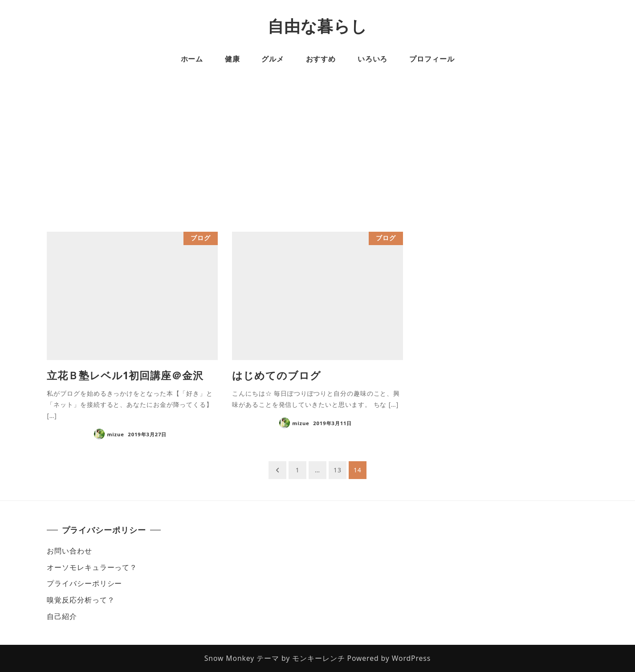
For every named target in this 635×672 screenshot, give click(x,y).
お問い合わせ (69, 551)
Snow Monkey (230, 658)
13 (338, 470)
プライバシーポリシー (84, 583)
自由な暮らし (317, 26)
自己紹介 (62, 616)
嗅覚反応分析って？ (81, 600)
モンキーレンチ (318, 658)
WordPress (411, 658)
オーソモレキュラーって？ (92, 567)
